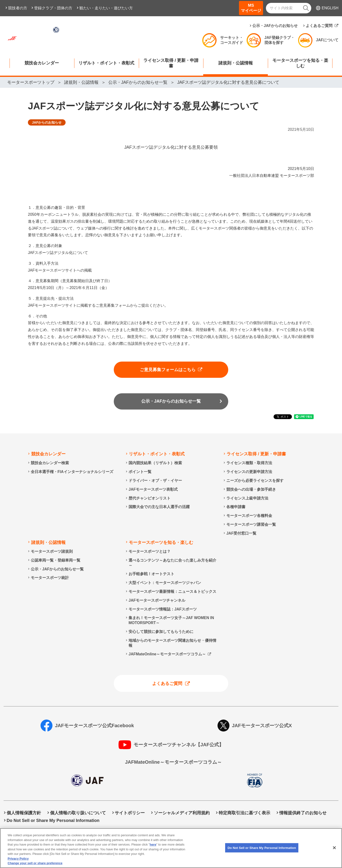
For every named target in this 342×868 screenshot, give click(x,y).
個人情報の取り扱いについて (78, 813)
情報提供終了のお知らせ (303, 813)
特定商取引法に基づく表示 (244, 813)
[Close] (334, 856)
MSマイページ (251, 8)
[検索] (306, 8)
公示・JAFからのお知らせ (275, 26)
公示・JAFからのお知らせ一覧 (171, 401)
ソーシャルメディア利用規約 (182, 813)
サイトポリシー (130, 813)
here (153, 852)
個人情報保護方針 (24, 813)
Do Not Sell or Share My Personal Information (53, 821)
